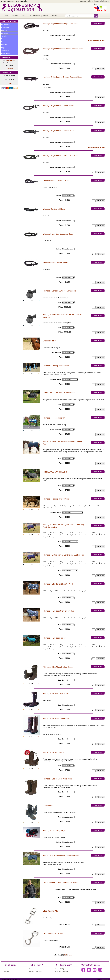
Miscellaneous (6, 42)
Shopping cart (11, 60)
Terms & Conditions (35, 972)
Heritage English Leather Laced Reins (59, 131)
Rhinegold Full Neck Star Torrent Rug (59, 611)
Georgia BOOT (49, 805)
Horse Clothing (6, 24)
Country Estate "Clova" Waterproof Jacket (60, 882)
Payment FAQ (59, 969)
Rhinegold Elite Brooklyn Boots (56, 693)
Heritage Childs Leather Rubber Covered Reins (63, 77)
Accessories (5, 51)
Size (59, 302)
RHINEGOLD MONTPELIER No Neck (59, 393)
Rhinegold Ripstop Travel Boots (56, 366)
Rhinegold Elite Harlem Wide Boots (58, 779)
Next (69, 955)
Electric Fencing (6, 54)
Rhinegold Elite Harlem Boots (55, 752)
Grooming (4, 36)
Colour (59, 196)
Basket (54, 16)
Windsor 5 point (50, 341)
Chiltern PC (105, 979)
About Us (15, 16)
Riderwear (4, 30)
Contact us (32, 969)
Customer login (85, 1)
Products (7, 972)
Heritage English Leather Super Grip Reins (61, 24)
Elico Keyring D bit (51, 911)
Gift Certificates (34, 16)
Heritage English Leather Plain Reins (58, 106)
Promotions (5, 45)
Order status (96, 1)
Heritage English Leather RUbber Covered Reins (63, 49)
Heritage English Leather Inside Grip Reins (61, 156)
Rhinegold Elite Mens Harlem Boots (58, 667)
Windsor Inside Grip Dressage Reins (58, 234)
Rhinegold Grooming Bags (54, 831)
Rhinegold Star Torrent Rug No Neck (58, 584)
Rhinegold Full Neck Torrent (55, 638)
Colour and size (56, 379)
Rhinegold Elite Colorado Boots (56, 718)
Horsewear (5, 33)
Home (6, 16)
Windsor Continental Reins (54, 209)
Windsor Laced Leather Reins (55, 262)
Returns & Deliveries (62, 972)
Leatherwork (5, 27)
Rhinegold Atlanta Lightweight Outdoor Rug (61, 855)
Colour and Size (55, 35)
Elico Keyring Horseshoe (53, 933)
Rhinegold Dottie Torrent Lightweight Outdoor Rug (64, 555)
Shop (24, 16)
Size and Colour (55, 429)
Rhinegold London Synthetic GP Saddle (60, 291)
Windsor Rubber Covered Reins (56, 181)
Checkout (105, 1)
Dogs (3, 48)
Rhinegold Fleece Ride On (54, 418)
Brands (3, 39)
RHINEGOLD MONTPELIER (55, 472)
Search (46, 16)
